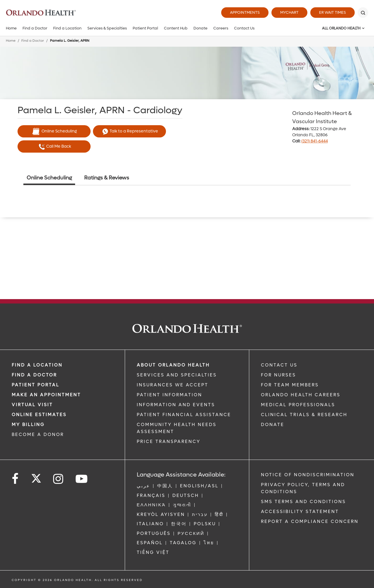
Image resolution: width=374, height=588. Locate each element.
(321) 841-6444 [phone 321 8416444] (315, 141)
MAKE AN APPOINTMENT (46, 395)
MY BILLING (28, 425)
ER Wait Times (333, 12)
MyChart (289, 12)
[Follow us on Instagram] (59, 479)
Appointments (245, 12)
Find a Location (67, 28)
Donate (200, 28)
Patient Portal (145, 28)
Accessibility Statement (300, 512)
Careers (221, 28)
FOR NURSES (278, 375)
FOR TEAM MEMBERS (290, 385)
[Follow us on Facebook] (15, 479)
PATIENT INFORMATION (169, 395)
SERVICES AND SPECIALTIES (177, 375)
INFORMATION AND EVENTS (176, 405)
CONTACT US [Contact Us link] (279, 365)
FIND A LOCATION (37, 365)
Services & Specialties (107, 28)
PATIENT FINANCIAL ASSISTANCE (184, 415)
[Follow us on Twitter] (36, 477)
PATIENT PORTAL (36, 385)
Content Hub (176, 28)
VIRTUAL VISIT (32, 405)
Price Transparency (169, 442)
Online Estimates (39, 415)
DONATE (273, 425)
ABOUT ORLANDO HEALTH (173, 365)
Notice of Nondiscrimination (308, 475)
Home (11, 28)
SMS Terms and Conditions (303, 502)
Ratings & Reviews (107, 178)
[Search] (363, 13)
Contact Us (244, 28)
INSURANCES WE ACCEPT (173, 385)
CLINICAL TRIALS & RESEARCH (304, 415)
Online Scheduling (54, 131)
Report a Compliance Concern (310, 521)
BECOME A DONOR (38, 435)
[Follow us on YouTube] (82, 479)
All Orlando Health (341, 28)
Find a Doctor (35, 28)
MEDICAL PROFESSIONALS (298, 405)
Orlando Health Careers (301, 395)
